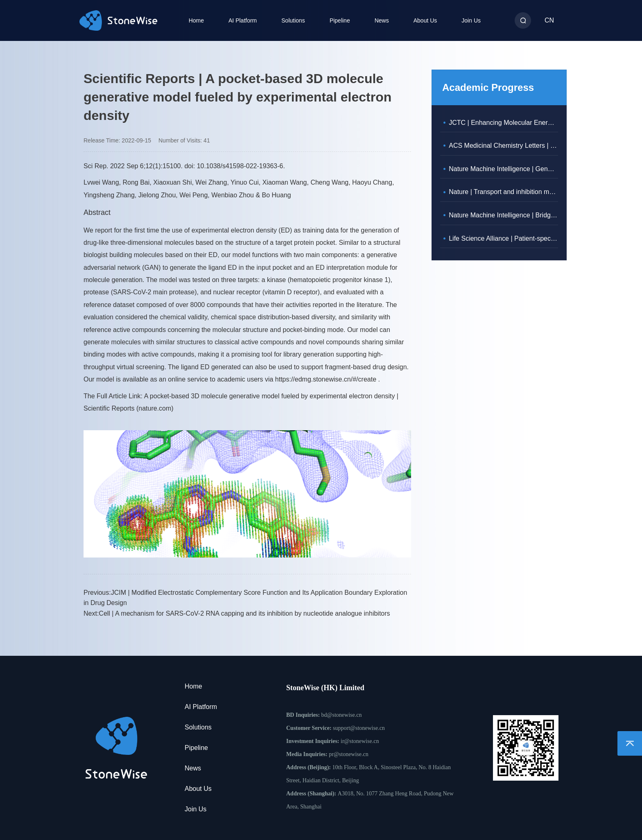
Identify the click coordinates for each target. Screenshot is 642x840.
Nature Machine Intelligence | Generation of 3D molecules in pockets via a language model (503, 169)
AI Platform (243, 20)
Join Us (471, 20)
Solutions (293, 20)
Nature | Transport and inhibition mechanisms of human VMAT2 (503, 192)
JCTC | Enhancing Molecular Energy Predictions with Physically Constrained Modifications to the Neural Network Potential (503, 123)
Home (196, 20)
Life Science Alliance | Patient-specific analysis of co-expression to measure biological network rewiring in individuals (503, 238)
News (382, 20)
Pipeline (340, 20)
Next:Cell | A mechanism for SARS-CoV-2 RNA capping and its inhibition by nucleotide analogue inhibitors (237, 613)
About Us (425, 20)
